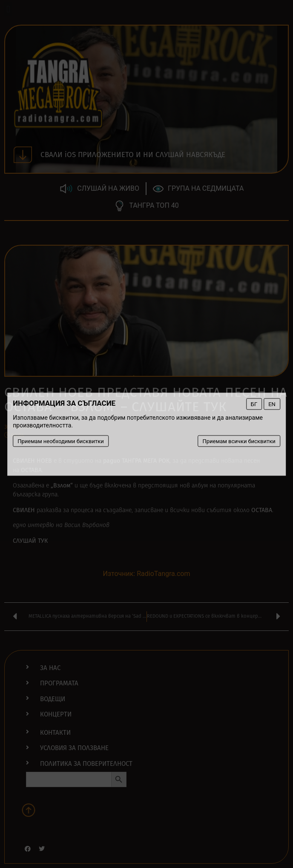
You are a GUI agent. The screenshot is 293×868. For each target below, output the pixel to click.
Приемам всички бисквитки (239, 441)
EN (272, 404)
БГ (254, 404)
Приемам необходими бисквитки (61, 441)
